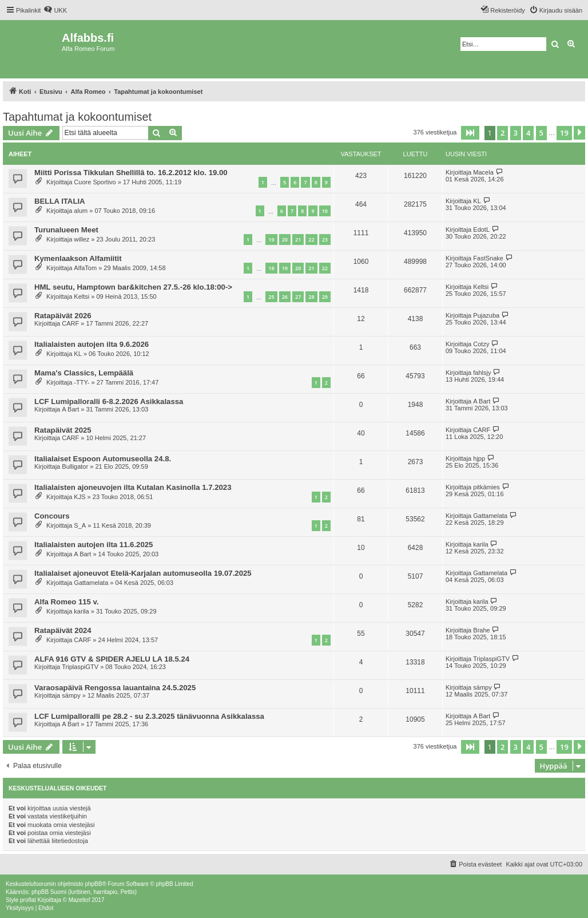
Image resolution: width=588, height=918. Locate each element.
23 (325, 240)
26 (285, 297)
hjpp (479, 458)
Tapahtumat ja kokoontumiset (77, 117)
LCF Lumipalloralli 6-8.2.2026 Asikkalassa (109, 401)
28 (311, 297)
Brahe (481, 630)
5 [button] (541, 133)
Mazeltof (80, 900)
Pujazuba (486, 315)
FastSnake (488, 258)
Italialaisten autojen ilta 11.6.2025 (94, 545)
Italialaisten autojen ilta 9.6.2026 (92, 344)
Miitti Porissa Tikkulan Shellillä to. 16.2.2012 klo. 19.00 (131, 173)
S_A (80, 525)
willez (82, 239)
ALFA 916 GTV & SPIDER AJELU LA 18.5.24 (112, 659)
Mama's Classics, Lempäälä (84, 373)
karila (480, 544)
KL (477, 201)
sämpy (71, 695)
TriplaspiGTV (80, 667)
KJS (80, 497)
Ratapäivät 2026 (63, 316)
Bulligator (75, 466)
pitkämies (486, 487)
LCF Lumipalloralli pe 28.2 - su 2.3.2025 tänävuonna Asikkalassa (149, 716)
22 (311, 240)
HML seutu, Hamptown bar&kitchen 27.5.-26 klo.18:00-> (133, 287)
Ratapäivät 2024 (63, 630)
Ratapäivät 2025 (63, 430)
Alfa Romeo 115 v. (67, 602)
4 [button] (528, 133)
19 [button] (564, 133)
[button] (470, 133)
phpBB (93, 884)
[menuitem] (55, 10)
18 (271, 268)
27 (298, 297)
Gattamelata (490, 516)
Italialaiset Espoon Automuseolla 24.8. (103, 459)
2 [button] (502, 133)
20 (285, 240)
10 (325, 211)
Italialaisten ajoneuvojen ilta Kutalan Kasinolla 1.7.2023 (133, 487)
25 (271, 297)
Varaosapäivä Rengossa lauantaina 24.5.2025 (115, 688)
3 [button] (516, 133)
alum (81, 211)
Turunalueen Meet (66, 230)
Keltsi (82, 296)
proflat (28, 900)
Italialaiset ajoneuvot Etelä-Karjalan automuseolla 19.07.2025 (143, 573)
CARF (70, 323)
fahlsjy (482, 373)
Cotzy (481, 344)
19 (271, 240)
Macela (483, 172)
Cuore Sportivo (95, 182)
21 (298, 240)
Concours (52, 516)
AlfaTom (85, 268)
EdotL (481, 230)
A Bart (70, 409)
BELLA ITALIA (60, 201)
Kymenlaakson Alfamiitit (78, 258)
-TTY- (82, 382)
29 (325, 297)
